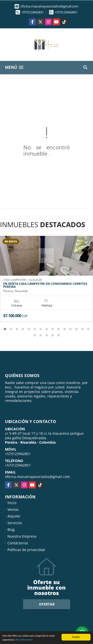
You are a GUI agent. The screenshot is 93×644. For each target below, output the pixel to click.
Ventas (13, 509)
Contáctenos (18, 543)
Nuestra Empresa (22, 536)
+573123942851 (33, 12)
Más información (24, 640)
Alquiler (14, 516)
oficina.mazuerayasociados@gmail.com (37, 477)
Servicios (15, 523)
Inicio (12, 503)
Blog (11, 530)
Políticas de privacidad (26, 550)
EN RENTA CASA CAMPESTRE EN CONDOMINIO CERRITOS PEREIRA (45, 285)
